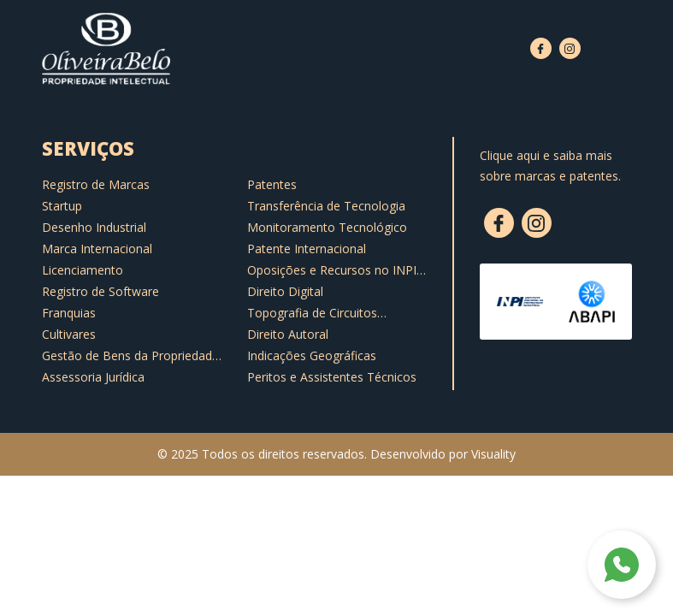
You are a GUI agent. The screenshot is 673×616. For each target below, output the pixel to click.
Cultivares (69, 334)
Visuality (493, 454)
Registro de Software (100, 291)
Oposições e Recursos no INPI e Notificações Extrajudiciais (337, 270)
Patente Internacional (307, 249)
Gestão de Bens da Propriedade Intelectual (130, 356)
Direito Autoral (288, 334)
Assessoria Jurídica (93, 377)
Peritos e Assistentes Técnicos (332, 377)
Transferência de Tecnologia (326, 206)
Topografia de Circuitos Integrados (312, 313)
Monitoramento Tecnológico (327, 227)
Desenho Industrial (94, 227)
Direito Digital (285, 291)
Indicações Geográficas (312, 355)
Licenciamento (83, 270)
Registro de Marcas (96, 184)
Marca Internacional (97, 249)
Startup (62, 206)
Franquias (69, 313)
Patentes (272, 184)
